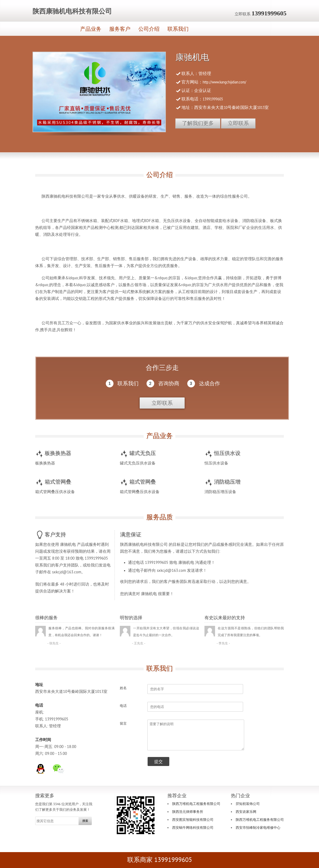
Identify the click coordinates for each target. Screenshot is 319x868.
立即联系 (238, 123)
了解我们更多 (198, 123)
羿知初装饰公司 (248, 804)
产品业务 (91, 29)
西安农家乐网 (246, 812)
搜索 (85, 821)
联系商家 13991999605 (160, 860)
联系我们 (178, 29)
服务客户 (120, 29)
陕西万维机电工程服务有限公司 (196, 804)
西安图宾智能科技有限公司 (193, 820)
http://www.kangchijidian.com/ (224, 82)
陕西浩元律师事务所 (188, 812)
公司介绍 (149, 29)
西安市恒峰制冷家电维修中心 (258, 828)
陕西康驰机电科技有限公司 (72, 12)
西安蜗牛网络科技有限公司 (193, 828)
